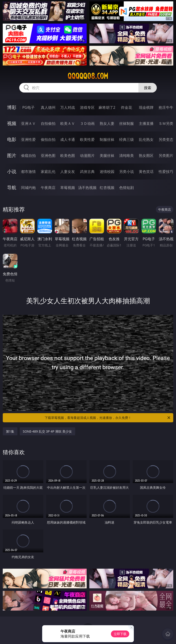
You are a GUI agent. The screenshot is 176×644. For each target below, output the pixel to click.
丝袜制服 (126, 123)
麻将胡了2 (107, 107)
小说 (12, 171)
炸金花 (126, 107)
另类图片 (166, 156)
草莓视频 (68, 188)
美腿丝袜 (107, 156)
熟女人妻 (107, 123)
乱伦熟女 (146, 139)
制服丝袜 (107, 139)
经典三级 (126, 139)
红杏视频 (107, 188)
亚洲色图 (48, 156)
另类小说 (126, 172)
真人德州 (48, 107)
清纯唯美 (126, 156)
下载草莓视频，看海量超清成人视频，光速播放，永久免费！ (108, 418)
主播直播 (146, 123)
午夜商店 (48, 188)
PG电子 (28, 107)
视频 (12, 123)
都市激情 (28, 172)
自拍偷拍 (48, 123)
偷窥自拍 (28, 156)
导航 (12, 187)
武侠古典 (87, 172)
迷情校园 (107, 172)
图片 (12, 155)
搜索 (148, 88)
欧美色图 (68, 156)
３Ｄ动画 (87, 123)
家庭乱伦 (48, 172)
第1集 (10, 431)
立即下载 (120, 634)
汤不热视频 (87, 188)
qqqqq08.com (88, 76)
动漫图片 (87, 156)
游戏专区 (87, 107)
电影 (12, 139)
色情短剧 (126, 188)
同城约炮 (28, 188)
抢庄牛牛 (166, 107)
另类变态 (166, 139)
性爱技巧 (166, 172)
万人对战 (68, 107)
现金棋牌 (146, 107)
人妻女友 (68, 172)
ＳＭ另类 (166, 123)
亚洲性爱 (28, 139)
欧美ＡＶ (68, 123)
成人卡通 (68, 139)
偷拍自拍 (48, 139)
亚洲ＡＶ (28, 123)
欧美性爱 (87, 139)
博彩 (12, 107)
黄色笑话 (146, 172)
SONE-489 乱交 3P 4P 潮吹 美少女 (48, 431)
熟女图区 (146, 156)
